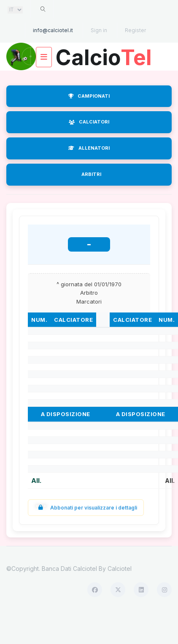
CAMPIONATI (89, 96)
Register (135, 30)
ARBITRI (91, 174)
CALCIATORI (89, 122)
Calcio (104, 54)
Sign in (99, 30)
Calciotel (120, 569)
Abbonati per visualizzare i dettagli (86, 508)
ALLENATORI (89, 148)
